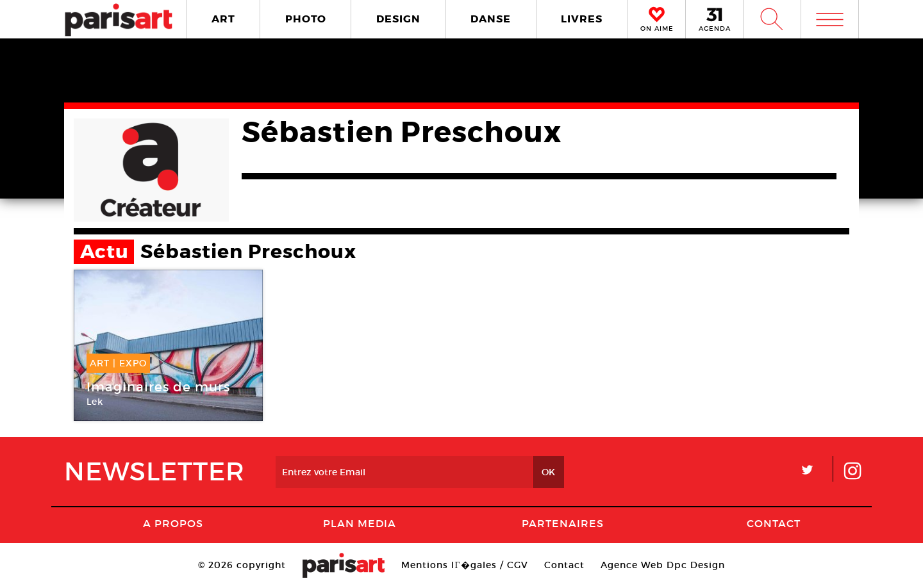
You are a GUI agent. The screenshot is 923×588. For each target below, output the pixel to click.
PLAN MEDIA (360, 523)
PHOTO (306, 19)
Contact (774, 523)
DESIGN (398, 19)
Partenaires (563, 523)
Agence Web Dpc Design (663, 565)
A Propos (173, 523)
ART (223, 19)
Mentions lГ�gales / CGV (464, 565)
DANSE (491, 19)
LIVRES (582, 19)
